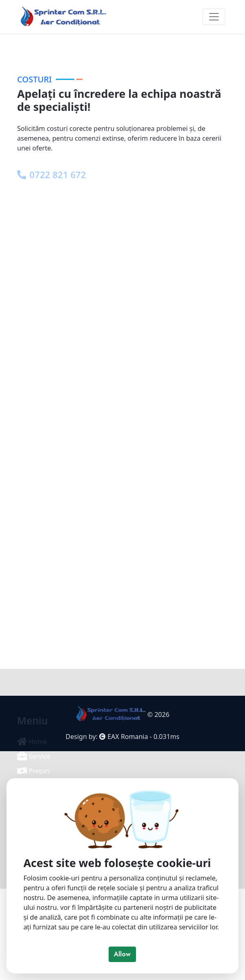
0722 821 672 (51, 216)
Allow (122, 954)
